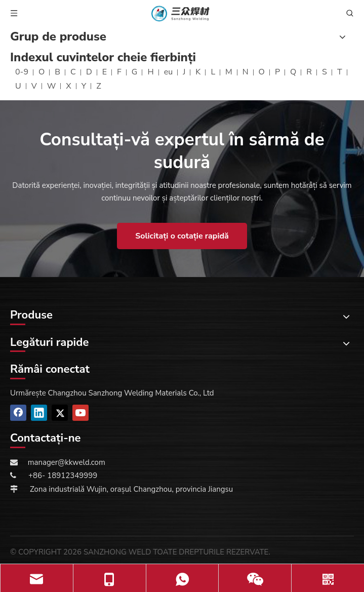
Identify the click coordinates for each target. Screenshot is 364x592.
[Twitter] (60, 413)
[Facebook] (18, 413)
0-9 (22, 72)
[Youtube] (80, 413)
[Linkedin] (39, 413)
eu (169, 72)
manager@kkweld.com (67, 462)
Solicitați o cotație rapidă (182, 236)
